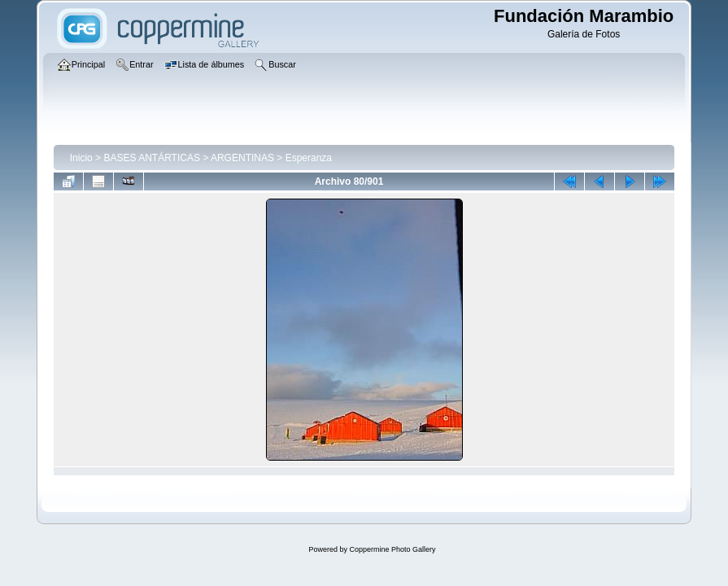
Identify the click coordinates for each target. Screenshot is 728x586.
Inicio (81, 158)
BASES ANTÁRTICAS (151, 158)
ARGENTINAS (242, 158)
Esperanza (309, 158)
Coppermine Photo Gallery (392, 549)
